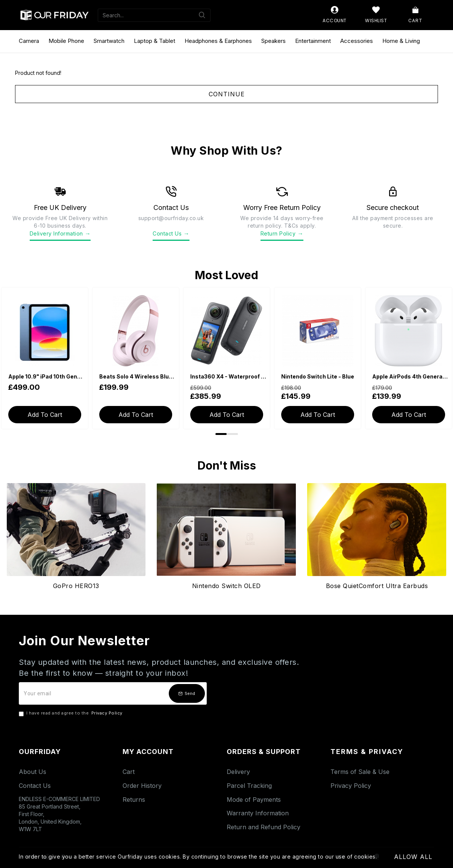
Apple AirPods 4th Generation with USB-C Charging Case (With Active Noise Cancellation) (410, 376)
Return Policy (282, 234)
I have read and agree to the (71, 713)
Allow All (413, 857)
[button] (221, 434)
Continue (227, 94)
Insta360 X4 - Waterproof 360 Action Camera (228, 376)
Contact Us (171, 234)
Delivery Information (60, 234)
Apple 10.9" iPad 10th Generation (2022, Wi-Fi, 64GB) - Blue (46, 376)
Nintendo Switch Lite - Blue (318, 376)
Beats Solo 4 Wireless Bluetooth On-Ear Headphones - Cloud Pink (137, 376)
